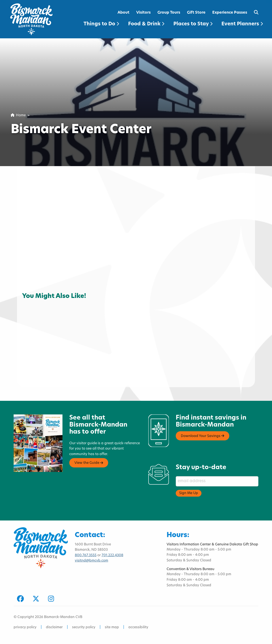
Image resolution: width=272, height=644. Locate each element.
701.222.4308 (112, 555)
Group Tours (169, 13)
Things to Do (101, 24)
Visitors (143, 13)
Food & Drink (146, 24)
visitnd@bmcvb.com (91, 561)
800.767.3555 (86, 555)
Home (18, 115)
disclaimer (54, 627)
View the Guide (89, 463)
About (123, 13)
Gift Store (196, 13)
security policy (84, 627)
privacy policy (25, 627)
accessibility (138, 627)
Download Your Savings (203, 436)
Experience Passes (230, 13)
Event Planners (242, 24)
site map (112, 627)
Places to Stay (193, 24)
